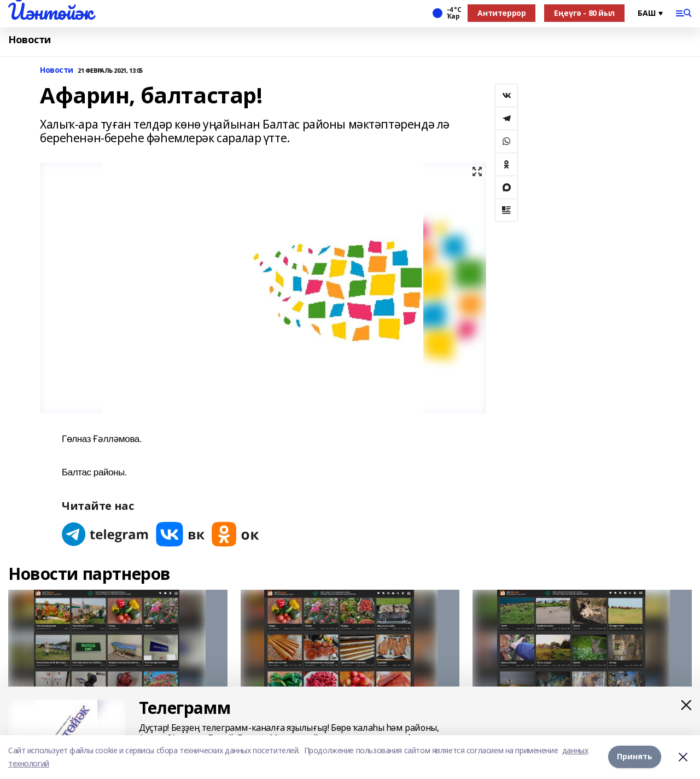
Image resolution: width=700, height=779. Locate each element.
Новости (30, 40)
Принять (635, 757)
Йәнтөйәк (51, 11)
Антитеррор (501, 13)
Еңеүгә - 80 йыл (584, 13)
